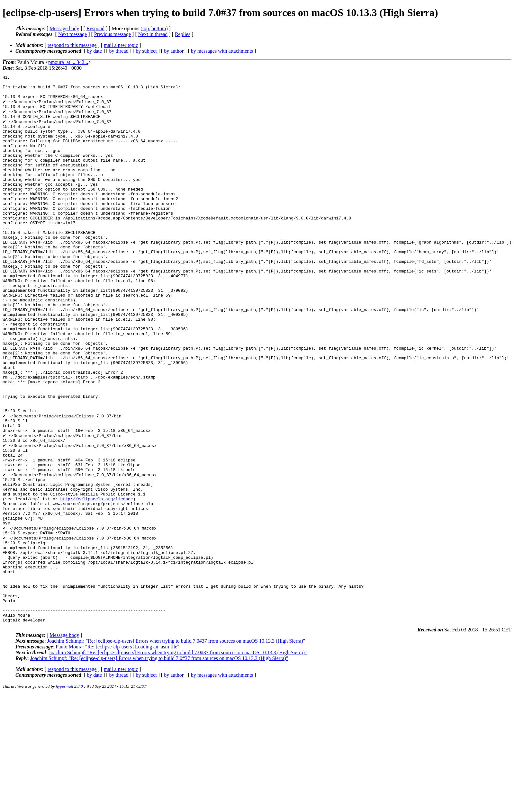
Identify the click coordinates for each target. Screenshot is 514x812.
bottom (159, 28)
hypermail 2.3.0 (69, 792)
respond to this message (72, 45)
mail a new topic (121, 45)
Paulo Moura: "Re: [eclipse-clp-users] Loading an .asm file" (117, 753)
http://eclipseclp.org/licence (96, 581)
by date (94, 51)
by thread (119, 51)
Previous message (113, 34)
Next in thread (153, 34)
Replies (183, 34)
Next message (72, 34)
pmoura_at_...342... (68, 62)
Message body (64, 28)
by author (174, 51)
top (146, 28)
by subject (146, 51)
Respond (95, 28)
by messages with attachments (222, 51)
